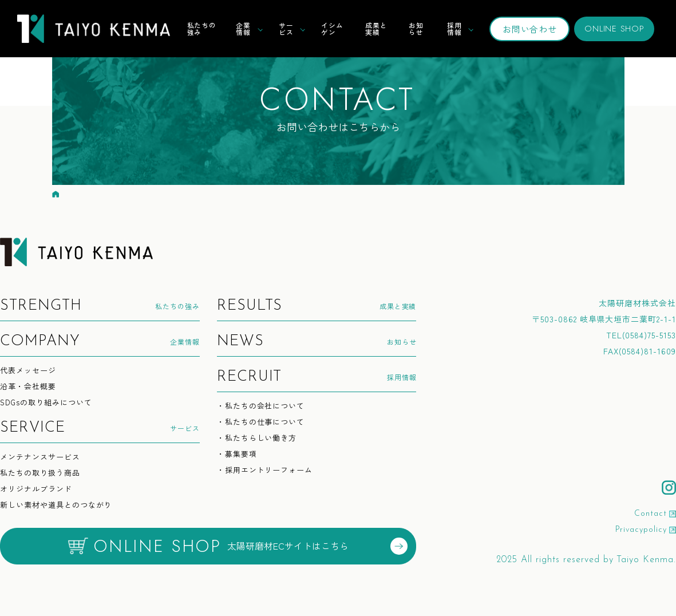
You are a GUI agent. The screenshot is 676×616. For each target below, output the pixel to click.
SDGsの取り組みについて (46, 403)
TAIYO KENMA (94, 29)
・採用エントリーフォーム (265, 470)
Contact (651, 514)
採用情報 (454, 28)
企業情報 (243, 28)
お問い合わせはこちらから (338, 105)
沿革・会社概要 (28, 387)
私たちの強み (202, 28)
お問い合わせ (530, 29)
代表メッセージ (28, 371)
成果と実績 (376, 28)
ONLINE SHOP (614, 29)
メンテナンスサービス (40, 457)
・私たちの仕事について (261, 422)
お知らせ (416, 28)
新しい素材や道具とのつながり (56, 505)
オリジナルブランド (36, 489)
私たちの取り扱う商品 (40, 473)
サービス (286, 28)
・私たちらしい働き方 (257, 438)
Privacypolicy (641, 530)
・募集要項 (237, 454)
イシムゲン (332, 28)
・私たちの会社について (261, 406)
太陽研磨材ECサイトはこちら (238, 546)
